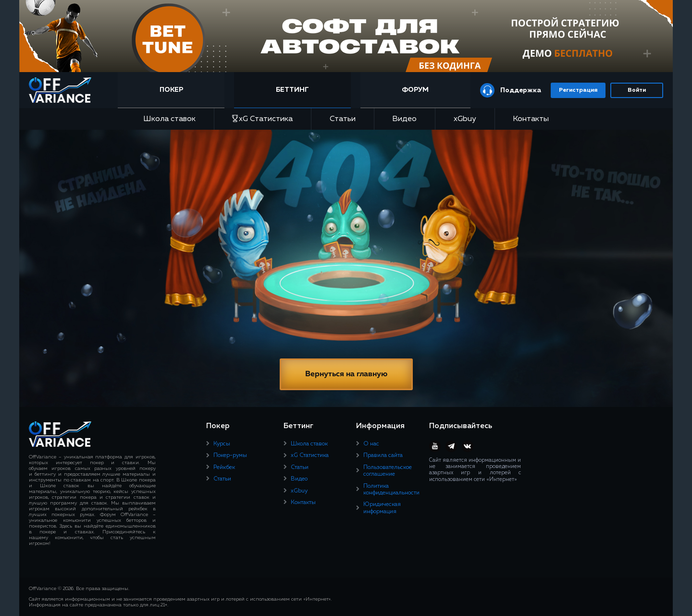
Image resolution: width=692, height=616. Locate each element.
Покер (171, 90)
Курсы (222, 444)
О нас (371, 444)
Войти (637, 90)
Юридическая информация (382, 508)
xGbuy (465, 119)
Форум (415, 90)
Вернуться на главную (346, 374)
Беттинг (292, 90)
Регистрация (578, 90)
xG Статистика (262, 119)
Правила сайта (383, 456)
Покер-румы (230, 456)
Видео (404, 119)
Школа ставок (169, 119)
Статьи (343, 119)
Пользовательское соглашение (388, 471)
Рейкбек (224, 468)
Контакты (531, 119)
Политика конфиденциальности (391, 490)
